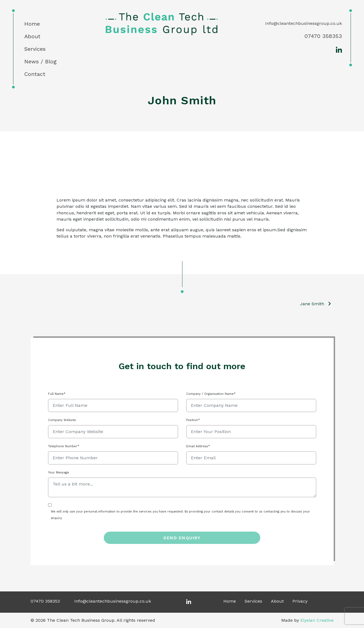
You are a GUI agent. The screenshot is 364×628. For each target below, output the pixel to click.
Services (35, 49)
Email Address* (198, 446)
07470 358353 (323, 36)
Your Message (59, 473)
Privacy (300, 601)
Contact (35, 74)
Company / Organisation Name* (211, 394)
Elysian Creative (317, 620)
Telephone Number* (64, 446)
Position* (193, 420)
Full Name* (57, 394)
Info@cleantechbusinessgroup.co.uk (304, 23)
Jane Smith (312, 304)
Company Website (62, 420)
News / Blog (40, 61)
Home (32, 24)
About (32, 36)
